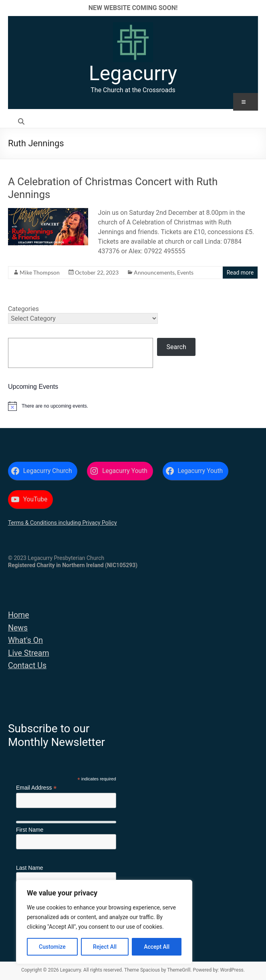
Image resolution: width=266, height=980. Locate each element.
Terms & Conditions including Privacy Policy (62, 523)
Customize (52, 947)
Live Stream (29, 653)
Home (19, 615)
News (18, 628)
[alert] (133, 406)
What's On (25, 640)
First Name (30, 830)
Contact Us (27, 666)
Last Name (30, 868)
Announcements (154, 272)
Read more (240, 273)
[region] (104, 922)
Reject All (105, 947)
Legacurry (133, 73)
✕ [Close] (257, 8)
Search (176, 347)
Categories (23, 309)
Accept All (157, 947)
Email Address (36, 788)
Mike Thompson (40, 272)
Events (185, 272)
